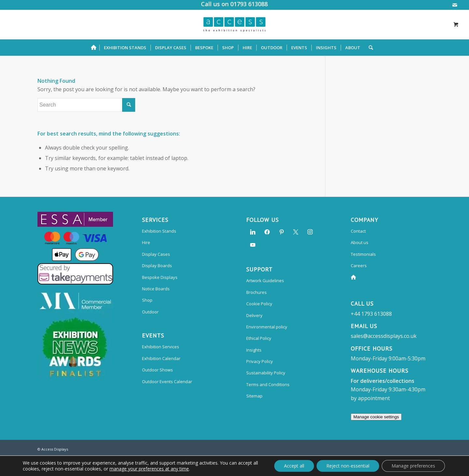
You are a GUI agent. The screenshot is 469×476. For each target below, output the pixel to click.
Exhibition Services (161, 347)
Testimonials (363, 254)
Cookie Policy (259, 304)
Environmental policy (267, 327)
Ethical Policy (259, 338)
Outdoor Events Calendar (167, 382)
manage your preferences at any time (149, 469)
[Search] (369, 48)
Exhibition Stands (159, 231)
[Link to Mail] (455, 5)
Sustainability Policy (266, 373)
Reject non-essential (348, 466)
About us (360, 242)
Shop (147, 300)
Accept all (294, 466)
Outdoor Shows (157, 370)
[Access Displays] (234, 24)
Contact (358, 231)
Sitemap (254, 396)
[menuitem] (95, 48)
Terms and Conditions (268, 384)
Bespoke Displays (160, 277)
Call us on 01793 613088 (234, 4)
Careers (359, 266)
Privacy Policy (260, 361)
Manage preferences (413, 466)
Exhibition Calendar (161, 358)
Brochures (256, 292)
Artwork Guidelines (265, 281)
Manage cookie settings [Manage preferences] (376, 417)
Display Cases (156, 254)
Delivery (254, 315)
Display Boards (157, 266)
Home (355, 277)
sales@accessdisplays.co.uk (384, 336)
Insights (254, 350)
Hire (146, 242)
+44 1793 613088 (371, 314)
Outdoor (150, 312)
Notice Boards (156, 289)
